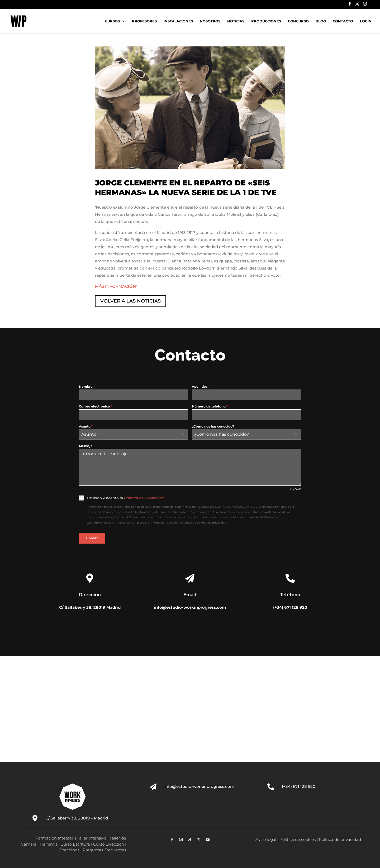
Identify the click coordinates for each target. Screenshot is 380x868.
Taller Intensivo (92, 838)
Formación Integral (55, 838)
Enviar (92, 538)
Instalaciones (178, 21)
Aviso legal (266, 839)
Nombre (87, 387)
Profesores (144, 21)
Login (366, 21)
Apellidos (201, 387)
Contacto (343, 21)
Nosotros (210, 21)
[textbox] (129, 434)
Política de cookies (298, 839)
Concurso (298, 21)
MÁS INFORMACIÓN (115, 286)
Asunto (86, 426)
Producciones (266, 21)
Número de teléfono (210, 406)
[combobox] (134, 434)
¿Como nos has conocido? (213, 426)
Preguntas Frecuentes (104, 850)
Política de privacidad (340, 839)
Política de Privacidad (144, 498)
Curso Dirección (109, 844)
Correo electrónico (96, 406)
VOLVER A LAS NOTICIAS (130, 301)
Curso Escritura (75, 844)
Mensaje (86, 446)
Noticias (236, 21)
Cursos (112, 21)
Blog (321, 21)
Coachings (69, 850)
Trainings (48, 844)
